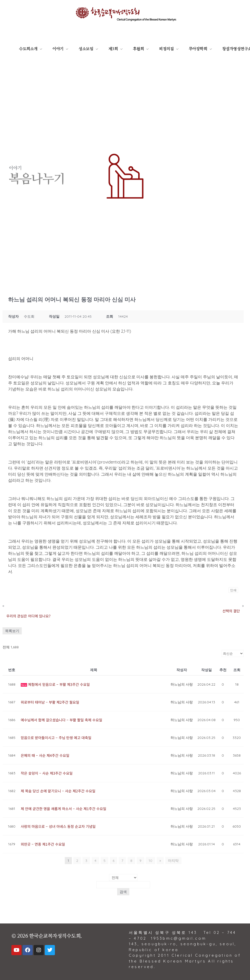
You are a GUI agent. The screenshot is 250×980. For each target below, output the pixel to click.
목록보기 (12, 631)
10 (150, 861)
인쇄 (233, 590)
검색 (123, 892)
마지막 (173, 861)
